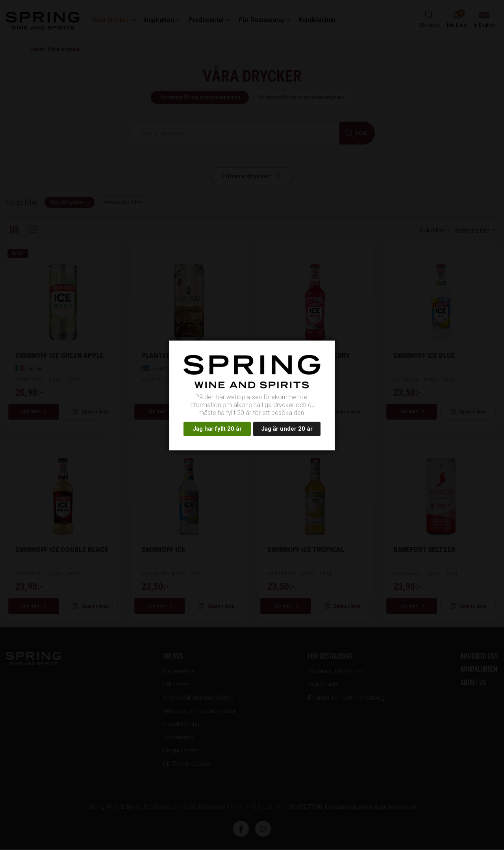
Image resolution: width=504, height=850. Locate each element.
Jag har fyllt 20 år (217, 429)
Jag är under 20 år (287, 429)
